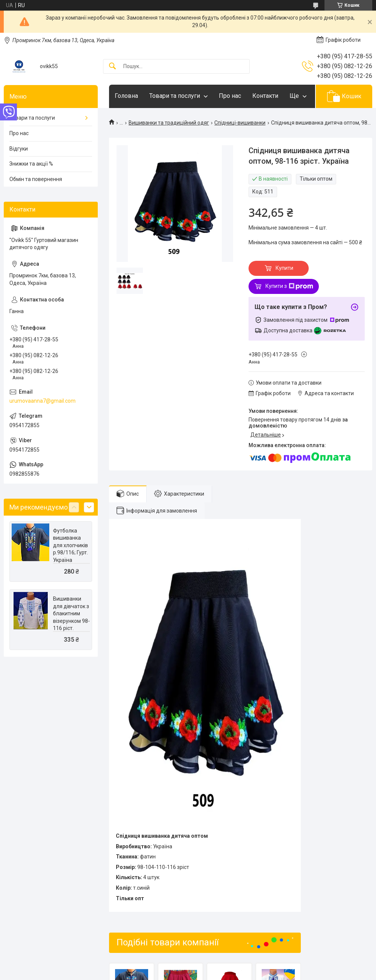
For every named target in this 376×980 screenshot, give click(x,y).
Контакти (265, 96)
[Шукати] (112, 66)
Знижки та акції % (31, 164)
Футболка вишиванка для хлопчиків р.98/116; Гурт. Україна (70, 545)
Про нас (230, 96)
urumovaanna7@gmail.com (42, 401)
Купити (284, 268)
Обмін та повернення (36, 179)
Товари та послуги (175, 96)
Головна (126, 96)
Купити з (289, 286)
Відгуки (19, 149)
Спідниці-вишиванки (240, 123)
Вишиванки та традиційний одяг (169, 123)
